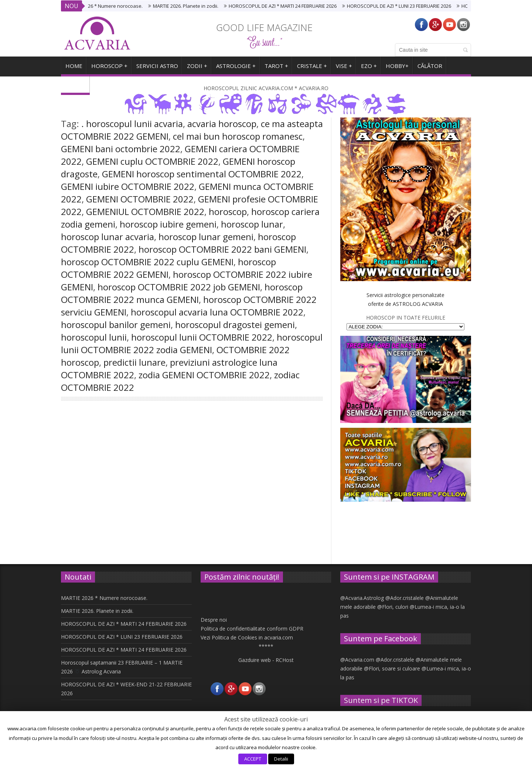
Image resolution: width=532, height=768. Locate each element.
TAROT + (276, 69)
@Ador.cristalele (405, 598)
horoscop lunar (252, 224)
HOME (74, 69)
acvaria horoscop (222, 124)
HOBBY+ (397, 69)
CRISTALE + (312, 69)
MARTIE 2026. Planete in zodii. (190, 6)
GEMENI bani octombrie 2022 (121, 149)
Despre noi (214, 620)
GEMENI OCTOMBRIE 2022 (140, 199)
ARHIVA (75, 87)
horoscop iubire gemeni (168, 224)
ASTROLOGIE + (236, 69)
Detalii (281, 759)
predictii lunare (134, 362)
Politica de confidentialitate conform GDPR (252, 629)
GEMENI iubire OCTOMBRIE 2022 (128, 186)
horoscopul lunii (94, 337)
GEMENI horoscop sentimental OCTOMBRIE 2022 (202, 174)
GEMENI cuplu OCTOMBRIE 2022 (152, 161)
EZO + (369, 69)
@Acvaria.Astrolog (362, 598)
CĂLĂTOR (430, 69)
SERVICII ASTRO (157, 69)
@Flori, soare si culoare (392, 668)
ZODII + (197, 69)
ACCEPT (253, 759)
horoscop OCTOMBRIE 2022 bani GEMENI (222, 249)
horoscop (228, 211)
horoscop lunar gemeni (206, 237)
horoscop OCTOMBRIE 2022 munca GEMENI (182, 293)
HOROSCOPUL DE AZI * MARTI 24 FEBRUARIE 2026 (287, 6)
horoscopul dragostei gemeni (235, 325)
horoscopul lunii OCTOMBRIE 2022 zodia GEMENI (192, 343)
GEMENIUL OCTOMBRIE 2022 (145, 211)
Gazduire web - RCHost (266, 660)
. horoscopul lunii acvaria (132, 124)
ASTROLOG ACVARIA (418, 304)
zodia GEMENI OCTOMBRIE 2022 (204, 375)
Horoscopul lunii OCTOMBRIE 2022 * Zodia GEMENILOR (125, 484)
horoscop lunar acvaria (108, 237)
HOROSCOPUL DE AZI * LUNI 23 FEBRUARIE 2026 (403, 6)
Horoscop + (109, 69)
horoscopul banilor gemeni (116, 325)
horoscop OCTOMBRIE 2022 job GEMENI (179, 287)
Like (121, 488)
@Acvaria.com (357, 660)
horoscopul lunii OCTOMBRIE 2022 (202, 337)
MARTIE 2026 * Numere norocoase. (108, 6)
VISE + (344, 69)
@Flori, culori (393, 607)
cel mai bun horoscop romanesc (238, 136)
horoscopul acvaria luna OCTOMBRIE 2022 (217, 312)
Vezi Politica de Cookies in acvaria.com (247, 637)
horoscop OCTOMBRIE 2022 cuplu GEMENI (147, 262)
